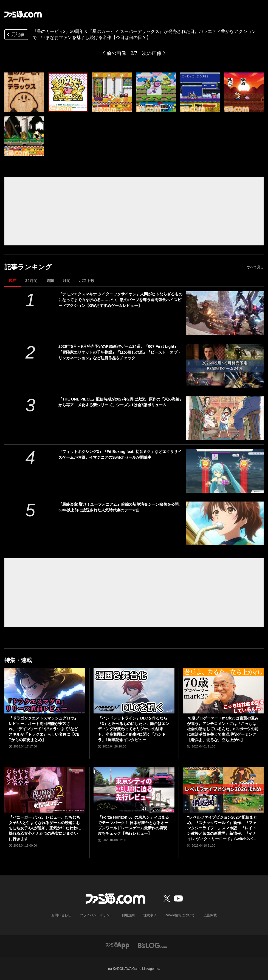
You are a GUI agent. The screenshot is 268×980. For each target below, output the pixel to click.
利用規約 (128, 915)
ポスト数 (87, 281)
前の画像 (116, 53)
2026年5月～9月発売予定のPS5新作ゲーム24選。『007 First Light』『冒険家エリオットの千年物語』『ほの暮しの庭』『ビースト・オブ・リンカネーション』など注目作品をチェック (120, 352)
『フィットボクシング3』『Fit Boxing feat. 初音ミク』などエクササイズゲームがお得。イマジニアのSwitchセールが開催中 (120, 454)
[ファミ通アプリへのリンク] (117, 945)
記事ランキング (28, 267)
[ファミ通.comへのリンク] (23, 14)
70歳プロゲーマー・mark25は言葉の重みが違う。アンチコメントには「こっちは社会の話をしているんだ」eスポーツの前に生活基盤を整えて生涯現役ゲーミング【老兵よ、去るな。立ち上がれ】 (223, 729)
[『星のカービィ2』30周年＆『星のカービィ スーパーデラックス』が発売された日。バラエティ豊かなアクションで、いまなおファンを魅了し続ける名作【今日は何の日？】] (24, 92)
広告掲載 (210, 915)
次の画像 (152, 53)
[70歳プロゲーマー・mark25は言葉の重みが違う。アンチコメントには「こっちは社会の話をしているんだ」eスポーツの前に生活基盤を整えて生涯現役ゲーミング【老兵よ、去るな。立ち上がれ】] (223, 691)
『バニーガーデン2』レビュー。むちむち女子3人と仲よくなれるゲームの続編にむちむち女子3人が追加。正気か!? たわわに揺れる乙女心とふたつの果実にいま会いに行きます (45, 828)
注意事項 (150, 915)
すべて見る (255, 267)
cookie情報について (180, 915)
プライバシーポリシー (96, 915)
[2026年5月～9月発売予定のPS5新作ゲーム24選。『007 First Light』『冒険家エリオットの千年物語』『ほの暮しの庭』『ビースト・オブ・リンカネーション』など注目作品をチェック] (225, 366)
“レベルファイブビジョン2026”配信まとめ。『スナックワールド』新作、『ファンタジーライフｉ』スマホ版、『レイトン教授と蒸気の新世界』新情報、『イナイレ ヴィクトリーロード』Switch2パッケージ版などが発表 (222, 828)
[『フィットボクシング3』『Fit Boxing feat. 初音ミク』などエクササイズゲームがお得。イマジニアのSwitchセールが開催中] (225, 471)
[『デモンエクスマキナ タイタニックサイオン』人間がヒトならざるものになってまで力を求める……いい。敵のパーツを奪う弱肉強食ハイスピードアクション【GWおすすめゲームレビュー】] (225, 313)
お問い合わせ (61, 915)
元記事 (15, 35)
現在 (13, 281)
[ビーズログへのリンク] (152, 945)
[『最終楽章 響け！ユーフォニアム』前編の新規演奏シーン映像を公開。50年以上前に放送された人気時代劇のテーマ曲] (225, 523)
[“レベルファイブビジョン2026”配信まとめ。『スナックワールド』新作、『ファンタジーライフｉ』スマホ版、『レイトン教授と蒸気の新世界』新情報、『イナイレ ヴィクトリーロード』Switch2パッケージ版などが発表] (223, 790)
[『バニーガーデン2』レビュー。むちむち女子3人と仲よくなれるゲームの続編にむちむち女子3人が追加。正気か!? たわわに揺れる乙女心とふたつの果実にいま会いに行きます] (45, 790)
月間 (66, 281)
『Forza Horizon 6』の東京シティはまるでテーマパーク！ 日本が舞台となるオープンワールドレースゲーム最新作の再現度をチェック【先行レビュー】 (133, 825)
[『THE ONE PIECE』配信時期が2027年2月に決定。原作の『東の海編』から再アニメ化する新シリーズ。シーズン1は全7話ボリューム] (225, 418)
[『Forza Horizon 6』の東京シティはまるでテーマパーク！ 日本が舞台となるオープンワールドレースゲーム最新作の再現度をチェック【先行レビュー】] (134, 790)
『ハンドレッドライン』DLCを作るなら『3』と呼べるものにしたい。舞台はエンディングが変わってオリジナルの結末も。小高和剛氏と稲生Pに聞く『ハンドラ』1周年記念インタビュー (134, 729)
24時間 (31, 281)
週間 (50, 281)
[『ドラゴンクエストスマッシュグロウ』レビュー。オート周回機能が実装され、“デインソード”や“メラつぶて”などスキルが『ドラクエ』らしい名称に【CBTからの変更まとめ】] (45, 691)
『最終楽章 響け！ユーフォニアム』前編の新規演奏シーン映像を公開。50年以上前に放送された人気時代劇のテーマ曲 (120, 507)
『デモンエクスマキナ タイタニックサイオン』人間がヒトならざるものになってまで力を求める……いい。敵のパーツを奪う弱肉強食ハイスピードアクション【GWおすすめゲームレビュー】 (120, 300)
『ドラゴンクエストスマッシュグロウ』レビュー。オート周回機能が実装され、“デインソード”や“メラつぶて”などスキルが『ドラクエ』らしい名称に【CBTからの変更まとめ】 (44, 729)
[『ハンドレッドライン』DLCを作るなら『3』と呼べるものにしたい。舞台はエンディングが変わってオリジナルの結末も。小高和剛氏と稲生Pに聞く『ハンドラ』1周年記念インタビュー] (134, 691)
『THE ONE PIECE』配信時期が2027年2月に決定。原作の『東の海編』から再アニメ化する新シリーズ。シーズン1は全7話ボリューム (121, 402)
